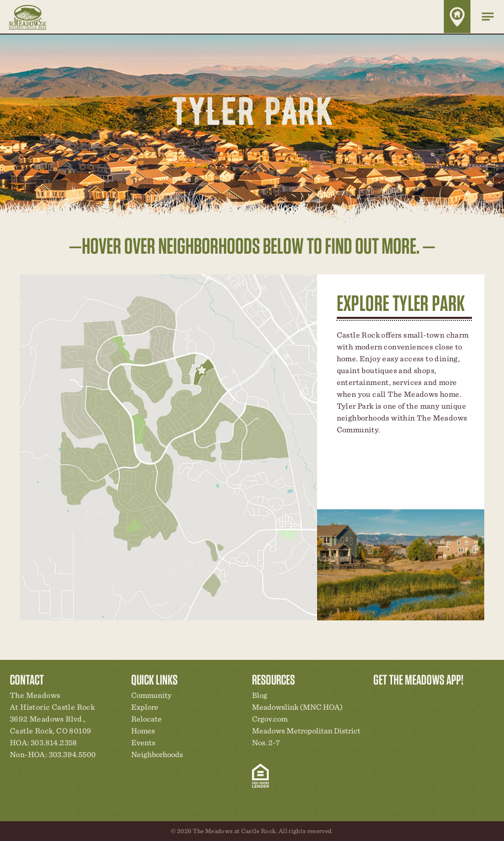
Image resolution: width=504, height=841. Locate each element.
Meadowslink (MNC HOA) (297, 707)
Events (143, 743)
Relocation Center (398, 698)
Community (151, 695)
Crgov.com (270, 719)
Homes (143, 731)
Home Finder (457, 17)
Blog (260, 695)
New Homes (432, 698)
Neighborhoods (157, 754)
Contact (466, 698)
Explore (145, 707)
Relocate (146, 719)
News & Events (449, 698)
